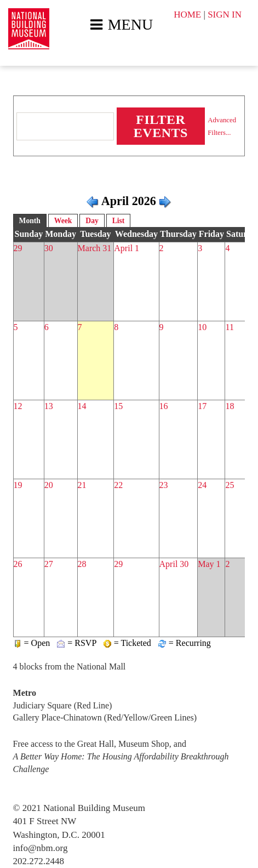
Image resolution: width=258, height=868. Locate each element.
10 (202, 327)
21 (82, 485)
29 (18, 248)
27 (49, 564)
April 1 (127, 248)
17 (202, 406)
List (119, 221)
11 (229, 327)
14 (82, 406)
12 (18, 406)
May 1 (209, 564)
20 (49, 485)
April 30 (174, 564)
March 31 (95, 248)
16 (164, 406)
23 (164, 485)
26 (18, 564)
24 (202, 485)
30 (49, 248)
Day (92, 221)
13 (49, 406)
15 (118, 406)
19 (18, 485)
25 (230, 485)
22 (118, 485)
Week (63, 221)
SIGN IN (225, 15)
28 (82, 564)
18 (230, 406)
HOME (187, 15)
